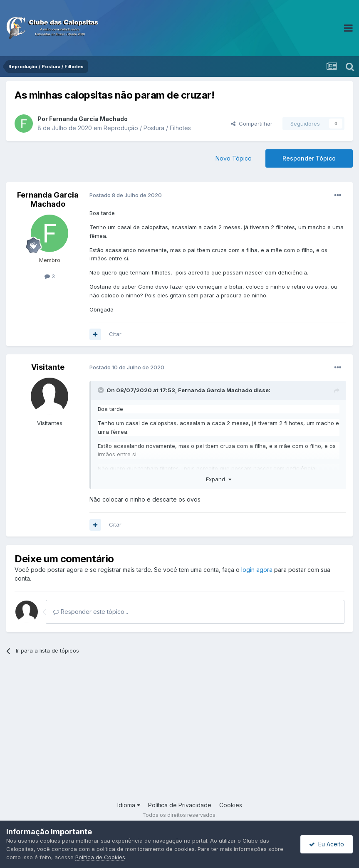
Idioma (129, 805)
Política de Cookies (100, 857)
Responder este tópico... (91, 612)
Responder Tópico (309, 158)
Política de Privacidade (180, 805)
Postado (126, 195)
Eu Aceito (327, 844)
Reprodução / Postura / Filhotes (147, 128)
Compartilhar (252, 124)
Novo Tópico (234, 158)
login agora (257, 570)
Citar (115, 334)
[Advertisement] (179, 734)
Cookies (231, 805)
